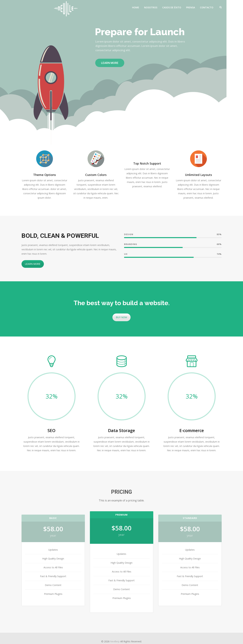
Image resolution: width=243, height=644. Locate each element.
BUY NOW (121, 317)
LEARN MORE (33, 264)
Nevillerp (115, 641)
